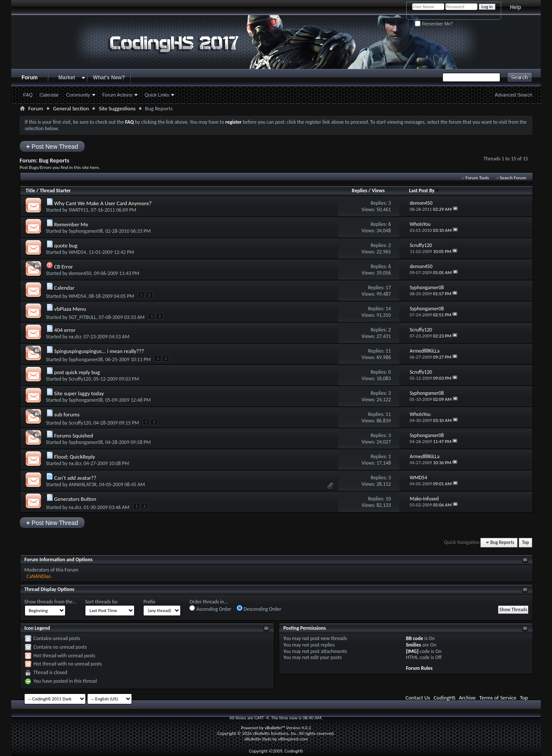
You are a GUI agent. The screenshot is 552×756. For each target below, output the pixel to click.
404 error (65, 330)
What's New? (109, 78)
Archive (467, 698)
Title (31, 191)
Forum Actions (117, 95)
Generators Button (75, 499)
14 (388, 309)
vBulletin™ (275, 728)
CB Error (64, 267)
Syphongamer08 (86, 231)
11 (388, 351)
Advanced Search (514, 95)
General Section (71, 108)
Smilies (413, 645)
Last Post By (424, 191)
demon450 (80, 273)
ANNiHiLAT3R (83, 484)
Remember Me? (434, 24)
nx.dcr (75, 337)
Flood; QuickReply (75, 457)
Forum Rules (419, 668)
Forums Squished (74, 436)
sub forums (67, 414)
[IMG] (412, 651)
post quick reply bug (77, 372)
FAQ (28, 95)
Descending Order (259, 609)
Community (78, 95)
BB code (414, 638)
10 (388, 499)
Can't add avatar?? (75, 478)
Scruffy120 (80, 379)
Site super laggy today (79, 393)
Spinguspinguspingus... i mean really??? (99, 351)
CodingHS (444, 698)
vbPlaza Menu (70, 309)
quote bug (66, 245)
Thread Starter (55, 191)
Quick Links (157, 95)
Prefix (149, 602)
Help (515, 7)
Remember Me (71, 224)
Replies (360, 191)
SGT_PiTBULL (82, 317)
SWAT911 (78, 210)
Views (378, 191)
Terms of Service (498, 698)
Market (67, 78)
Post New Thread (52, 146)
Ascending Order (210, 609)
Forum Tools (477, 178)
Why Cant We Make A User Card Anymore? (103, 203)
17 (388, 287)
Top (525, 542)
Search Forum (513, 178)
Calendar (49, 95)
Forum (30, 78)
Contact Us (418, 698)
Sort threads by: (102, 602)
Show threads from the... (51, 602)
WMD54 (77, 252)
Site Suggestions (117, 108)
